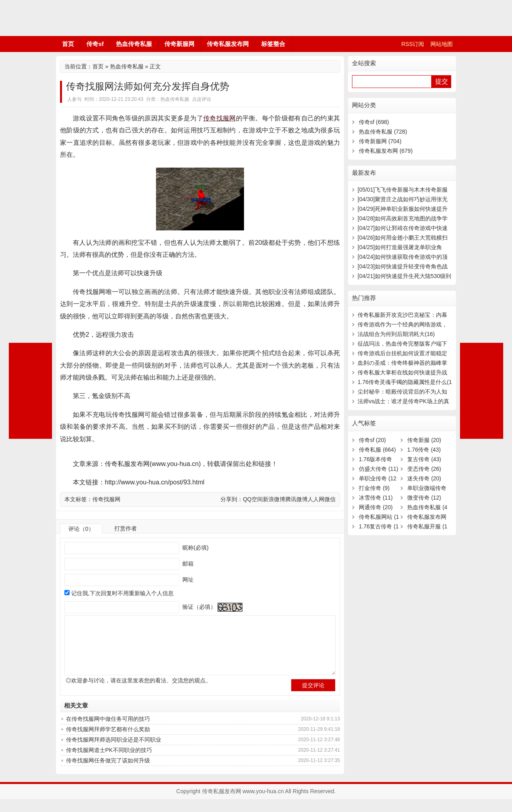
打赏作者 (126, 528)
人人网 (316, 499)
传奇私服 (377, 450)
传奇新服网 (179, 44)
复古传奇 (424, 459)
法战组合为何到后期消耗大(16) (396, 334)
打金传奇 (374, 488)
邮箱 (187, 564)
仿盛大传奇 (379, 469)
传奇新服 (424, 440)
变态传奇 (424, 469)
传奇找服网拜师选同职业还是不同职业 (114, 752)
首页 (68, 44)
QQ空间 (253, 499)
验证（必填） (198, 607)
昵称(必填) (195, 548)
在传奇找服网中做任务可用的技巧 (108, 732)
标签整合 (273, 44)
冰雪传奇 (376, 498)
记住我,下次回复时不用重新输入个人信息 (122, 593)
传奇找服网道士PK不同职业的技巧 (109, 763)
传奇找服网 (220, 118)
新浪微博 (274, 499)
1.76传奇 (424, 450)
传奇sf (95, 44)
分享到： (232, 499)
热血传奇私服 (134, 44)
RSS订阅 (413, 44)
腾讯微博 (296, 499)
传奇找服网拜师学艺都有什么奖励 (108, 742)
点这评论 (202, 99)
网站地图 (442, 44)
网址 (187, 580)
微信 (330, 499)
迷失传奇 (424, 478)
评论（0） (81, 529)
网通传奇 (376, 507)
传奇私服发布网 (104, 18)
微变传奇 (424, 498)
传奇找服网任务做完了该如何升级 (108, 773)
